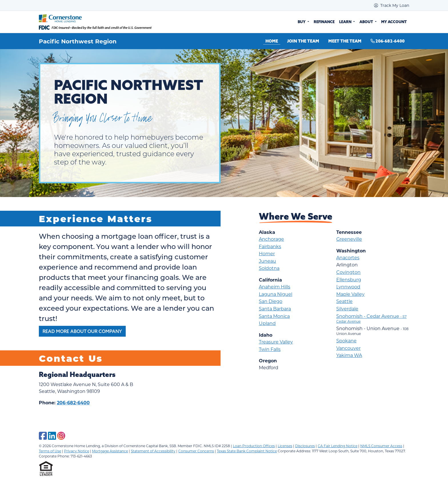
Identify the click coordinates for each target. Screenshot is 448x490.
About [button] (367, 22)
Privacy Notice (77, 451)
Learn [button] (346, 22)
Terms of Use (50, 451)
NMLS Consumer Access (381, 446)
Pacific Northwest (67, 41)
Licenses (285, 446)
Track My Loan (392, 5)
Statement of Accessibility (153, 451)
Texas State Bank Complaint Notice (247, 451)
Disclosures (305, 446)
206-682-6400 (388, 41)
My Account (394, 22)
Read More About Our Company (82, 331)
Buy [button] (302, 22)
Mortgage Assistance (110, 451)
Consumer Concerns (196, 451)
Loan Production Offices (254, 446)
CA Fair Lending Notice (338, 446)
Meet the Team (345, 41)
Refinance (324, 22)
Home (272, 41)
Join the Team (303, 41)
